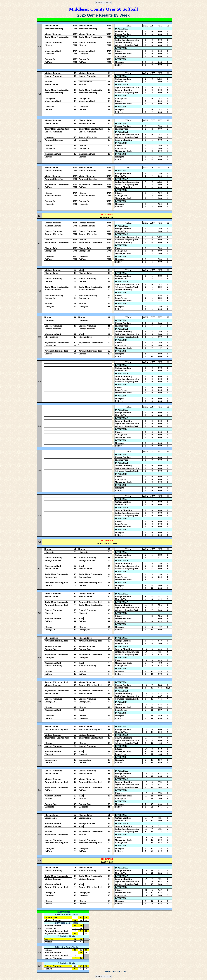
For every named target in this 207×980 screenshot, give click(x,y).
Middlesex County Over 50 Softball (103, 9)
